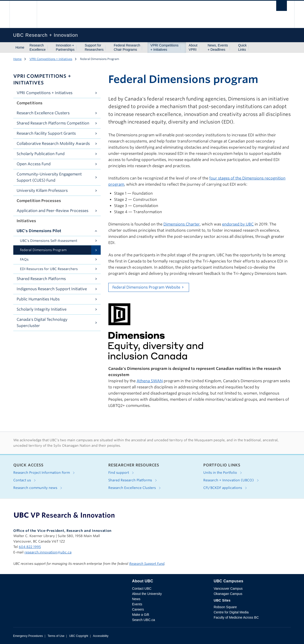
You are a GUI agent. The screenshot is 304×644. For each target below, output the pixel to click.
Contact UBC (142, 589)
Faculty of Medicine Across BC (236, 617)
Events (137, 604)
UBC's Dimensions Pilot (39, 231)
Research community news (39, 488)
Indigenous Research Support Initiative (52, 289)
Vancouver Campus (228, 589)
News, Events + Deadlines (218, 47)
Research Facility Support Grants (46, 133)
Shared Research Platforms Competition (53, 123)
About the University (147, 594)
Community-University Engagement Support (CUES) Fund (49, 177)
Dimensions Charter (182, 224)
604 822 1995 (30, 547)
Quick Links (242, 47)
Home (20, 47)
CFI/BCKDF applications (226, 488)
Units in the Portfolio (223, 473)
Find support (122, 473)
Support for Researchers (94, 47)
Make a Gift (141, 615)
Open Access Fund (34, 164)
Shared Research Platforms (41, 279)
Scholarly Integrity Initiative (42, 309)
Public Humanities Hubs (38, 299)
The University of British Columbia (23, 14)
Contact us (25, 480)
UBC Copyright (79, 636)
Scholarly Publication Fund (41, 154)
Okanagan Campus (228, 594)
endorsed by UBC (238, 224)
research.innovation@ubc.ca (48, 552)
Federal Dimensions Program (43, 250)
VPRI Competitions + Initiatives (164, 47)
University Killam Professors (42, 191)
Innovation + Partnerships (65, 47)
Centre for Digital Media (231, 612)
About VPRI (193, 47)
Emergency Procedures (28, 636)
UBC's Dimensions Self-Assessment (49, 241)
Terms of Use (56, 636)
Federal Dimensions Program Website (146, 287)
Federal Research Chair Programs (127, 47)
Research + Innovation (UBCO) (232, 480)
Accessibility (101, 636)
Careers (138, 609)
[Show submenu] (50, 48)
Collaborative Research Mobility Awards (53, 144)
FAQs (24, 259)
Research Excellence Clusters (43, 113)
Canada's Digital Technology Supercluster (42, 323)
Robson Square (225, 607)
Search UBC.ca (143, 620)
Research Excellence (38, 47)
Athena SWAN (150, 381)
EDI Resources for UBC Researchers (49, 269)
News (136, 599)
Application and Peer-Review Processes (52, 211)
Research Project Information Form (45, 473)
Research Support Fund (147, 564)
